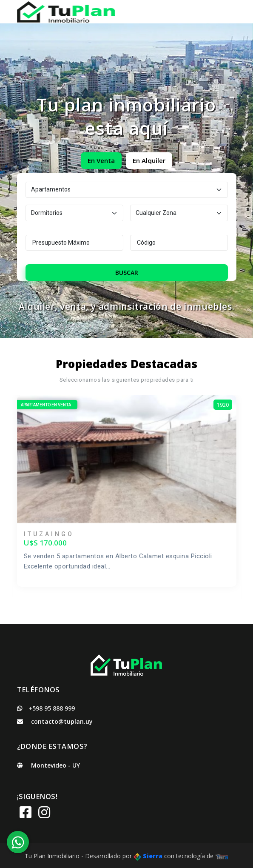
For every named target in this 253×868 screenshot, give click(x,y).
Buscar (127, 273)
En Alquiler (149, 160)
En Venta (101, 160)
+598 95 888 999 (46, 708)
